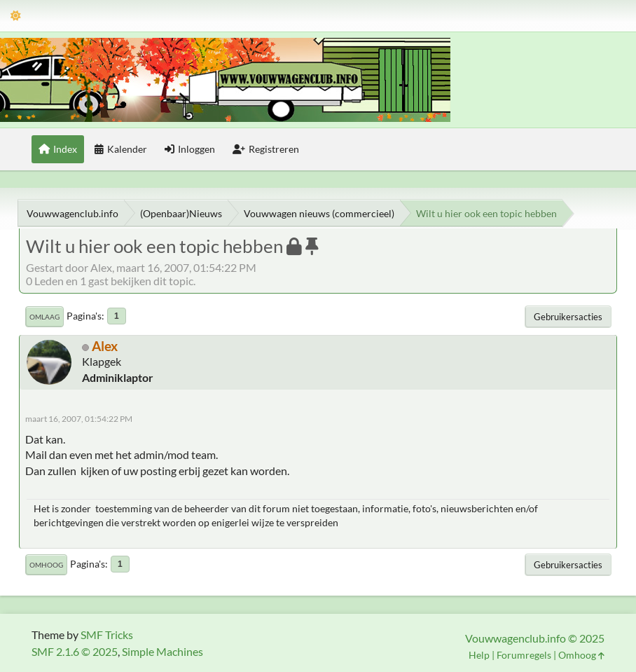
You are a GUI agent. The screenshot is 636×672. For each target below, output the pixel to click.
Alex (105, 346)
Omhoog (46, 565)
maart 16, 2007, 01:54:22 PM (79, 419)
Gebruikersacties (568, 317)
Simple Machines (163, 651)
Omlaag (44, 317)
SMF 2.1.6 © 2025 (75, 651)
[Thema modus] (16, 16)
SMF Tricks (107, 635)
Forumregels (524, 655)
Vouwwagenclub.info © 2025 (535, 638)
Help (479, 655)
